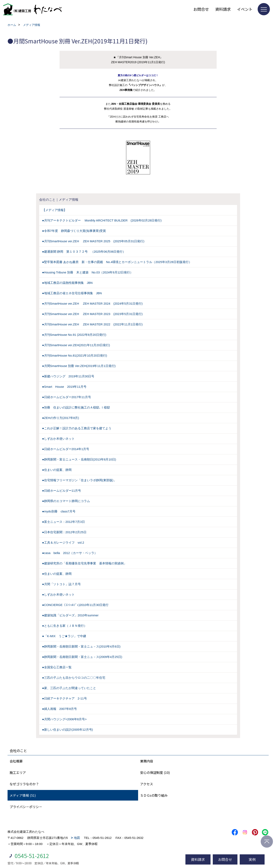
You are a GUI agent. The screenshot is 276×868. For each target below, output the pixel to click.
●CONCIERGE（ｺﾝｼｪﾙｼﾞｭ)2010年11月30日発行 (75, 605)
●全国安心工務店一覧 (57, 667)
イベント (245, 9)
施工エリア (18, 772)
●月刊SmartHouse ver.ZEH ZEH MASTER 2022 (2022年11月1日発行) (93, 324)
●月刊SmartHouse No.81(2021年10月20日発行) (75, 355)
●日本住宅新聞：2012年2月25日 (64, 532)
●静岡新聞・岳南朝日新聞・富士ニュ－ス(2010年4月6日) (81, 646)
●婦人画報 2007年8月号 (60, 709)
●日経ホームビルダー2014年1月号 (66, 449)
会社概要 (16, 761)
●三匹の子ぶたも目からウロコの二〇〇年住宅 (74, 678)
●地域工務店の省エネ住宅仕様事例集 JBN (72, 293)
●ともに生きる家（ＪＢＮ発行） (65, 626)
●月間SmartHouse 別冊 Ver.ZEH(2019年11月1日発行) (79, 366)
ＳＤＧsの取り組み (154, 795)
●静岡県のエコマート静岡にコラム (66, 501)
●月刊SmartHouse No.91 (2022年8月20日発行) (74, 335)
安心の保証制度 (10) (155, 772)
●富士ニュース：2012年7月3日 (64, 522)
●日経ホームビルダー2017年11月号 (67, 397)
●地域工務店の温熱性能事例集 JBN (67, 283)
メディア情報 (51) (23, 795)
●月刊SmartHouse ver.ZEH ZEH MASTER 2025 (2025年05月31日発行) (93, 241)
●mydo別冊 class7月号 (59, 511)
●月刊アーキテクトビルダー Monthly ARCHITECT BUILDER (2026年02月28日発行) (102, 220)
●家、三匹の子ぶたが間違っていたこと (69, 688)
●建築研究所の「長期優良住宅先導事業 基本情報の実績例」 (84, 563)
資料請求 (223, 9)
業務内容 (147, 761)
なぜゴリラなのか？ (24, 784)
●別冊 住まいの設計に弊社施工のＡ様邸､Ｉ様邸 (76, 407)
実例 (252, 859)
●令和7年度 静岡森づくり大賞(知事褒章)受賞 (74, 231)
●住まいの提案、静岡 (57, 470)
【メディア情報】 (54, 210)
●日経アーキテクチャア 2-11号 (65, 698)
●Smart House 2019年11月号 (64, 387)
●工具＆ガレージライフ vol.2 (63, 542)
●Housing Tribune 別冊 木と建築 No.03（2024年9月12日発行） (88, 272)
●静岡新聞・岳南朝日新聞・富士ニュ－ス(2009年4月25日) (82, 657)
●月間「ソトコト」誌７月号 (62, 584)
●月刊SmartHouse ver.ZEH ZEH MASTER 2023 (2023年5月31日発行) (93, 314)
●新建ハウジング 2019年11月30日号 (68, 376)
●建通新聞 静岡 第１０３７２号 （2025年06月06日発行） (84, 252)
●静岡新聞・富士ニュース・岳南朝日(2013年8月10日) (79, 459)
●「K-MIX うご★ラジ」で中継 (64, 636)
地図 (77, 838)
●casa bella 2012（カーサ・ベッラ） (70, 553)
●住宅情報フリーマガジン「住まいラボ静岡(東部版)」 (79, 480)
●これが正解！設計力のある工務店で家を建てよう (77, 428)
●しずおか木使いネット (58, 439)
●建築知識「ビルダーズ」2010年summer (70, 615)
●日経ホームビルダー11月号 (62, 491)
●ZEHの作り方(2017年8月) (61, 418)
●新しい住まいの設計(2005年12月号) (68, 730)
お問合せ (201, 9)
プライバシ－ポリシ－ (26, 807)
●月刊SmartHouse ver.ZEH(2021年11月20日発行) (76, 345)
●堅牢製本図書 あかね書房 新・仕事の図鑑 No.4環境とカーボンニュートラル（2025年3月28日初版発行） (117, 262)
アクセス (147, 784)
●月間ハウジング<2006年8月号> (64, 719)
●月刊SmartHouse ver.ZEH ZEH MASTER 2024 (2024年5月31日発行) (93, 303)
